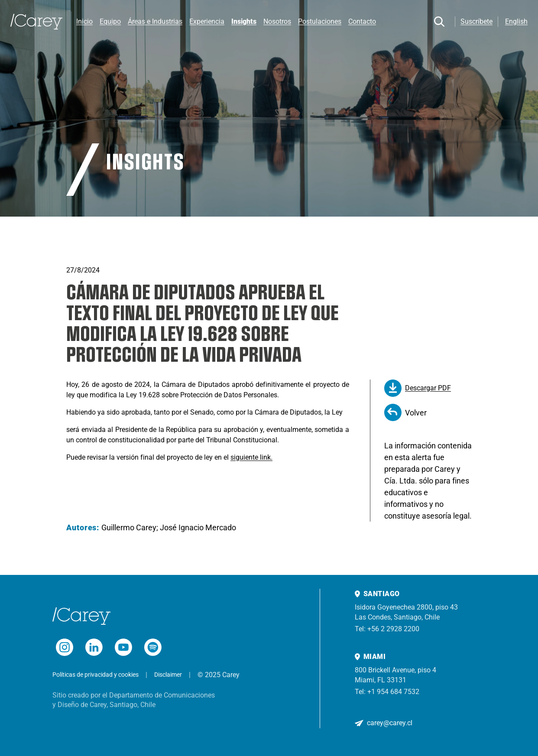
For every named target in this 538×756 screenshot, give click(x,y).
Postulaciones (320, 21)
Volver (405, 412)
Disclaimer (168, 675)
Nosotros (277, 21)
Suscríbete (476, 21)
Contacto (362, 21)
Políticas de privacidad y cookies (96, 675)
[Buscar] (439, 22)
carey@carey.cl (390, 723)
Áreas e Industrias (155, 21)
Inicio (84, 21)
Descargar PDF (418, 388)
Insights (244, 21)
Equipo (110, 21)
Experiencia (207, 21)
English (516, 21)
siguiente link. (251, 457)
